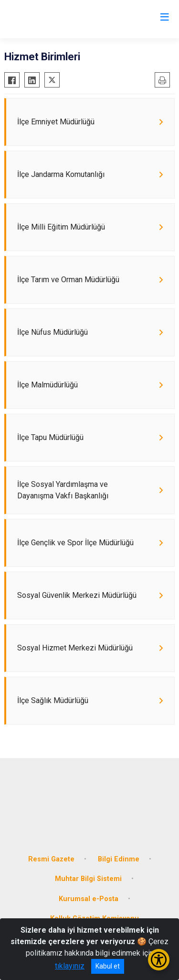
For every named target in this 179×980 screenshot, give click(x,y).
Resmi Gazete (51, 859)
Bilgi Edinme (119, 859)
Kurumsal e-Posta (89, 899)
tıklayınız (70, 966)
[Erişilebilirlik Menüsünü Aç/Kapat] (159, 960)
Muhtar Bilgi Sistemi (88, 879)
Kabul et (108, 966)
